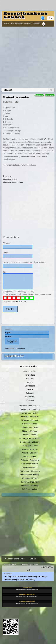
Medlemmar (19, 24)
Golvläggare (30, 386)
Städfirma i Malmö (30, 489)
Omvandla (28, 24)
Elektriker (30, 378)
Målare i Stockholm (30, 427)
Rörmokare (30, 397)
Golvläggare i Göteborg (30, 442)
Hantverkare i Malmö (30, 413)
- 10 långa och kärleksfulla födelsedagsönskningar (25, 576)
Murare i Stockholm (30, 449)
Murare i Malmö (30, 457)
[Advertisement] (27, 57)
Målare (30, 382)
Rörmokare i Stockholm (30, 471)
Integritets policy (10, 565)
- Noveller (7, 574)
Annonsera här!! (39, 569)
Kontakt (7, 24)
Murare (30, 389)
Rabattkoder (14, 356)
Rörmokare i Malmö (30, 478)
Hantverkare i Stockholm (30, 406)
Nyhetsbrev (37, 24)
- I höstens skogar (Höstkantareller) (19, 579)
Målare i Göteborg (30, 431)
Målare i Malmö (30, 435)
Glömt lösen (20, 349)
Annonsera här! (28, 366)
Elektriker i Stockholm (30, 417)
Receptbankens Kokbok (25, 15)
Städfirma (30, 400)
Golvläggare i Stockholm (30, 438)
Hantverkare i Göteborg (30, 409)
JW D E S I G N (21, 302)
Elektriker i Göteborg (30, 420)
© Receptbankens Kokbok (15, 559)
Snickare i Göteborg (30, 464)
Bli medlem (9, 349)
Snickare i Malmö (30, 467)
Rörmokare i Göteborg (30, 475)
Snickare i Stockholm (30, 460)
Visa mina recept (10, 179)
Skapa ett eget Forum (29, 565)
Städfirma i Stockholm (30, 482)
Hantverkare (30, 375)
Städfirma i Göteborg (30, 486)
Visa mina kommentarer (13, 182)
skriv (12, 24)
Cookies (33, 559)
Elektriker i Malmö (30, 424)
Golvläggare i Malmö (30, 446)
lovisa (7, 176)
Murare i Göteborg (30, 453)
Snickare (30, 393)
